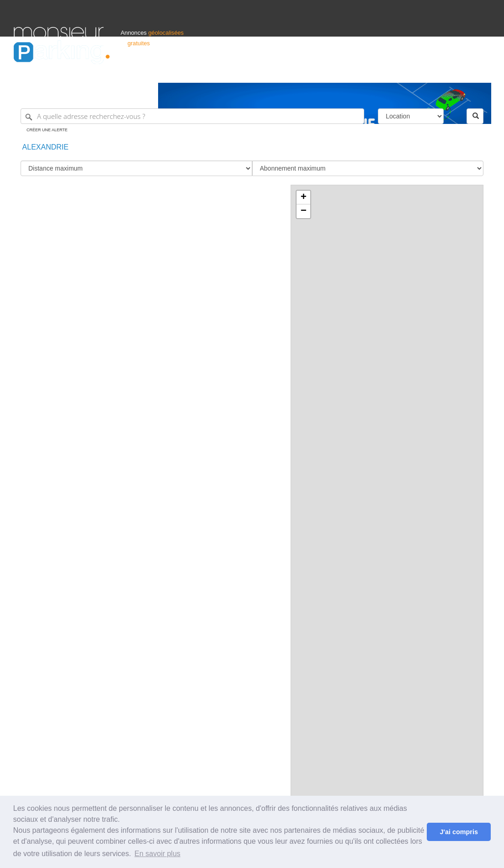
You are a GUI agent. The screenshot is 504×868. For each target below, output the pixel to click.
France (431, 72)
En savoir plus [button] (157, 854)
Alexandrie (45, 147)
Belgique (456, 72)
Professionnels (340, 72)
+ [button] (304, 198)
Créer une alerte (47, 130)
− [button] (304, 211)
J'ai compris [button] (459, 832)
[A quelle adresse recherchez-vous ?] (192, 116)
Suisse (482, 72)
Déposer (406, 72)
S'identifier (377, 72)
